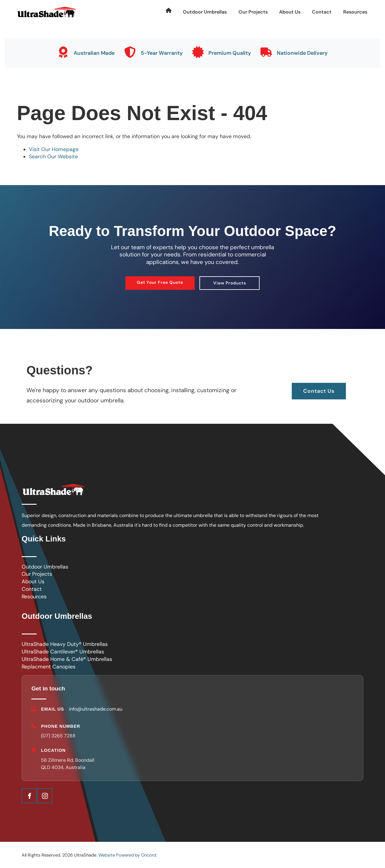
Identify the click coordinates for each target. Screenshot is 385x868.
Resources (355, 12)
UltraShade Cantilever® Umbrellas (63, 652)
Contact (322, 12)
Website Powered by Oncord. (128, 856)
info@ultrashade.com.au (96, 709)
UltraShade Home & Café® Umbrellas (67, 659)
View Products (230, 281)
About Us (290, 12)
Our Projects (253, 12)
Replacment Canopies (49, 667)
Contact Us (319, 386)
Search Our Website (53, 157)
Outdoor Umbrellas (205, 12)
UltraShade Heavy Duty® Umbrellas (65, 644)
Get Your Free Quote (160, 280)
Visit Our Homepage (54, 149)
